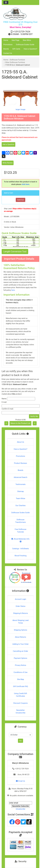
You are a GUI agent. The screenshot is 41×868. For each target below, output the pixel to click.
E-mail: (4, 402)
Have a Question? (30, 49)
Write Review (8, 163)
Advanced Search (21, 477)
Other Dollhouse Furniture (15, 62)
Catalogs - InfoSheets (20, 549)
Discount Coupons (20, 703)
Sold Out (20, 200)
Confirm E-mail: (8, 409)
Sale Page (15, 40)
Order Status (20, 606)
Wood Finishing (20, 556)
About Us (20, 442)
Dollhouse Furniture (17, 60)
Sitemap (20, 491)
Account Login (20, 599)
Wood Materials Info (21, 540)
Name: (4, 399)
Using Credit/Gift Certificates (20, 695)
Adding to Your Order (21, 644)
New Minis (27, 40)
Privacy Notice (20, 665)
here (13, 290)
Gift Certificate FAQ (21, 686)
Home (6, 40)
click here (25, 184)
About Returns (20, 637)
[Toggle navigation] (6, 2)
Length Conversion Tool (15, 252)
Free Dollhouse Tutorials (21, 531)
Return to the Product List (20, 423)
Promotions (8, 45)
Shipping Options (20, 630)
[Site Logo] (20, 14)
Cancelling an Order (20, 651)
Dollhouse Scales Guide (25, 45)
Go (20, 741)
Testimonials (20, 484)
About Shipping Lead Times (20, 622)
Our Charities (20, 506)
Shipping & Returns (20, 613)
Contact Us (8, 53)
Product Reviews (20, 463)
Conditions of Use (20, 672)
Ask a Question (8, 144)
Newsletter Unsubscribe (20, 711)
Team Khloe (20, 498)
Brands (6, 49)
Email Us (20, 781)
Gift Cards (16, 49)
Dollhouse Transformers (20, 521)
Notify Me (34, 416)
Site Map (20, 679)
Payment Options (20, 658)
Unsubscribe (20, 809)
